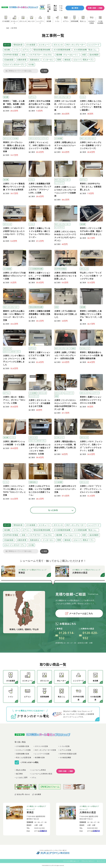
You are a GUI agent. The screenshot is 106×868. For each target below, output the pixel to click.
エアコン (26, 50)
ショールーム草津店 (39, 770)
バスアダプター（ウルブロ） (41, 55)
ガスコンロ (58, 45)
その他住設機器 (65, 757)
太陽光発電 (22, 60)
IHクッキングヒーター (76, 45)
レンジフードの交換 (42, 754)
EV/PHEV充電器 (11, 55)
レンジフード (94, 45)
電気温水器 (18, 45)
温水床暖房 (94, 55)
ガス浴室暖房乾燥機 (62, 50)
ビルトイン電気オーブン (84, 60)
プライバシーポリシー (88, 861)
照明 (59, 60)
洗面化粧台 (34, 60)
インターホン (48, 60)
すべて (7, 45)
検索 (45, 71)
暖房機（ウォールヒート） (68, 55)
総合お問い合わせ (23, 794)
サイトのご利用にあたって (71, 861)
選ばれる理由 (55, 8)
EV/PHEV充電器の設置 (68, 754)
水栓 (23, 55)
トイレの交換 (65, 746)
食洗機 (7, 50)
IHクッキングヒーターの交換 (45, 750)
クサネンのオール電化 (30, 762)
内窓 (84, 55)
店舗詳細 (43, 831)
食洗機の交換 (40, 757)
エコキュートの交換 (23, 750)
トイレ (16, 50)
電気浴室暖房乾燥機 (42, 50)
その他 (31, 65)
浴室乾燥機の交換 (23, 754)
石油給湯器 (9, 60)
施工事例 (75, 8)
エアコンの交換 (65, 750)
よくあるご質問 (49, 8)
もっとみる (53, 510)
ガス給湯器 (31, 45)
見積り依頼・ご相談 (95, 8)
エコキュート (44, 45)
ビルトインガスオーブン (14, 65)
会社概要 (38, 794)
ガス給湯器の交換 (23, 746)
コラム (34, 777)
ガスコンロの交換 (41, 746)
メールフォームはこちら (79, 613)
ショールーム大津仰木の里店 (42, 774)
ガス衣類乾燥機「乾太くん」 (86, 50)
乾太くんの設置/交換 (24, 757)
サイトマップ (101, 861)
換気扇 (67, 60)
